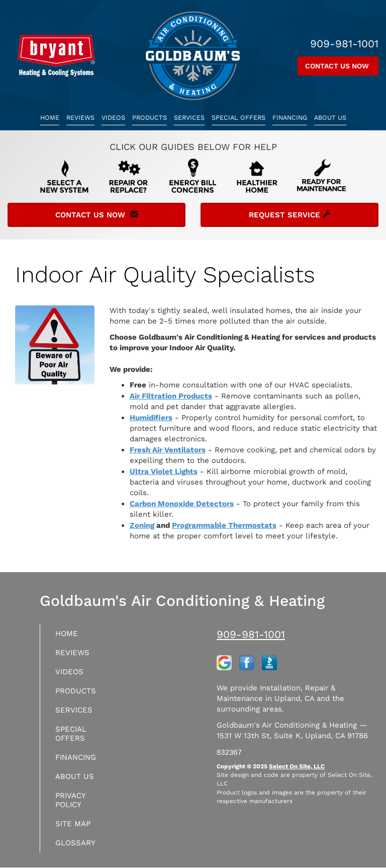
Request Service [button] (289, 215)
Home (50, 117)
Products (150, 117)
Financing (290, 117)
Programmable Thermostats (224, 525)
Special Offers (238, 117)
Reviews (80, 117)
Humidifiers (151, 418)
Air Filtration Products (171, 396)
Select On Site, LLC (297, 766)
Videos (113, 117)
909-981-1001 (251, 634)
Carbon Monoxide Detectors (182, 504)
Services (189, 117)
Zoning (142, 525)
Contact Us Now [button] (338, 66)
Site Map (73, 824)
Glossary (75, 843)
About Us (330, 117)
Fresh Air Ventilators (168, 450)
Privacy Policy (70, 800)
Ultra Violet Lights (164, 471)
